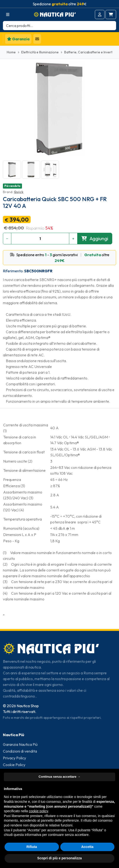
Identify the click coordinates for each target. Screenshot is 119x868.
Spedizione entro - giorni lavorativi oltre (59, 258)
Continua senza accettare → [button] (59, 777)
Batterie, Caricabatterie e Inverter (90, 52)
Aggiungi (95, 238)
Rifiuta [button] (32, 847)
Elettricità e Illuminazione (40, 52)
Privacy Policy (14, 758)
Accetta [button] (87, 847)
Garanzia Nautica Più (20, 744)
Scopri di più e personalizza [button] (59, 858)
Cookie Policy (14, 765)
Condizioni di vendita (20, 751)
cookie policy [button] (38, 811)
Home (11, 52)
